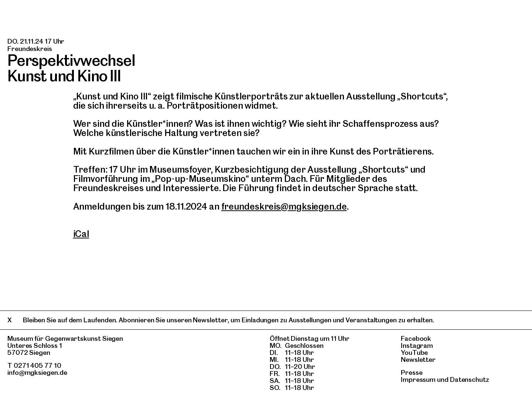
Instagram (417, 345)
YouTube (414, 352)
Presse (412, 372)
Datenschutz (470, 379)
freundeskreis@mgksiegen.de (284, 206)
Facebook (416, 338)
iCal (81, 234)
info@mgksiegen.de (37, 372)
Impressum (418, 379)
